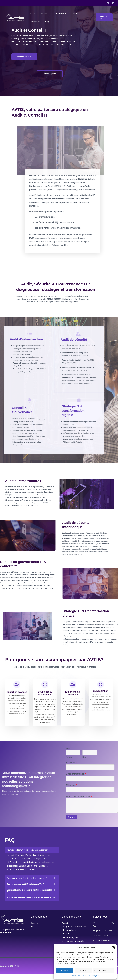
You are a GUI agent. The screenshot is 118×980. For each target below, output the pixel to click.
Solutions (58, 13)
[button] (113, 948)
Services (44, 13)
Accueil (32, 13)
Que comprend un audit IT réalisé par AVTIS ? (27, 888)
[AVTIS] (15, 17)
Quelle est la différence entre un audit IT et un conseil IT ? (28, 895)
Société (72, 13)
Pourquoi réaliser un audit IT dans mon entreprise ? (30, 853)
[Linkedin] (108, 3)
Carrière (35, 929)
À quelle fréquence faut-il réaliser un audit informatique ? (26, 902)
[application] (48, 13)
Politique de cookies (79, 976)
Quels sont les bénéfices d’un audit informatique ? (29, 882)
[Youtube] (113, 3)
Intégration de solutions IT (74, 932)
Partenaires (35, 22)
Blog (46, 22)
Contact (65, 939)
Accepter (65, 970)
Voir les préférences (104, 970)
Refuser (83, 970)
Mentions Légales (93, 976)
